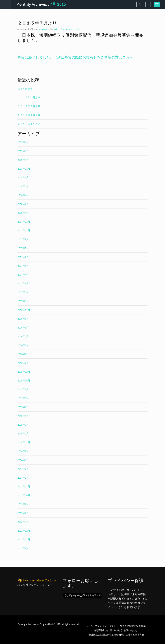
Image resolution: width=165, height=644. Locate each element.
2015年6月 (23, 407)
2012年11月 (24, 539)
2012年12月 (24, 531)
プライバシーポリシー (106, 626)
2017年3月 (23, 283)
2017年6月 (23, 257)
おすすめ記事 (25, 89)
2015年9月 (23, 389)
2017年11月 (24, 230)
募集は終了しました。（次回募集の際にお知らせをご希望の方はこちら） (77, 57)
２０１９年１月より (29, 115)
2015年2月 (23, 434)
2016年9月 (23, 319)
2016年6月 (23, 345)
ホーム (89, 626)
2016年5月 (23, 354)
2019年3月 (23, 151)
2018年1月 (23, 213)
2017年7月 (23, 248)
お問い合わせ (131, 630)
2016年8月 (23, 328)
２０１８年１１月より (30, 124)
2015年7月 (23, 398)
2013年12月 (24, 487)
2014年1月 (23, 478)
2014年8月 (23, 451)
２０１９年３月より (29, 106)
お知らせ (43, 29)
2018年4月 (23, 195)
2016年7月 (23, 336)
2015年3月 (23, 425)
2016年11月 (24, 310)
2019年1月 (23, 160)
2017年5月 (23, 266)
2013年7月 (23, 522)
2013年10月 (24, 495)
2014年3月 (23, 460)
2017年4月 (23, 275)
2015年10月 (24, 381)
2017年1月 (23, 301)
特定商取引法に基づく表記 (108, 630)
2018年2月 (23, 204)
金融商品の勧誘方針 (99, 635)
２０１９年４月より (29, 97)
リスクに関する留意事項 (133, 626)
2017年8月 (23, 239)
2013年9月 (23, 504)
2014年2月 (23, 469)
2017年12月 (24, 222)
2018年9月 (23, 177)
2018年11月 (24, 169)
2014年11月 (24, 442)
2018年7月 (23, 186)
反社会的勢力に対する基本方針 (128, 635)
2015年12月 (24, 372)
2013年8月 (23, 513)
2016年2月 (23, 363)
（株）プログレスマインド (66, 29)
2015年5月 (23, 416)
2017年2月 (23, 292)
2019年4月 (23, 142)
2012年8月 (23, 548)
